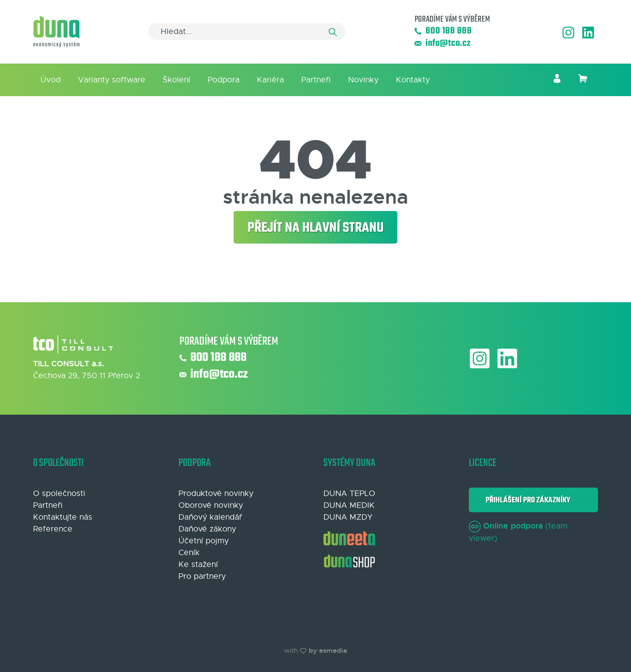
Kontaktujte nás (63, 517)
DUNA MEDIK (349, 505)
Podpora (224, 80)
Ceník (189, 553)
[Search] (247, 32)
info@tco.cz (442, 44)
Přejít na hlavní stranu (315, 228)
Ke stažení (198, 565)
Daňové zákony (207, 529)
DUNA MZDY (348, 517)
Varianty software (112, 80)
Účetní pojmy (204, 541)
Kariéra (270, 80)
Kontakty (413, 80)
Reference (53, 529)
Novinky (363, 80)
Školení (176, 80)
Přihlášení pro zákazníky (526, 500)
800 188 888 (443, 31)
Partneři (316, 80)
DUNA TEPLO (349, 494)
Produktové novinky (216, 494)
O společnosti (59, 494)
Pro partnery (202, 576)
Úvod (51, 80)
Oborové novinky (211, 505)
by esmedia (328, 650)
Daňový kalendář (210, 517)
